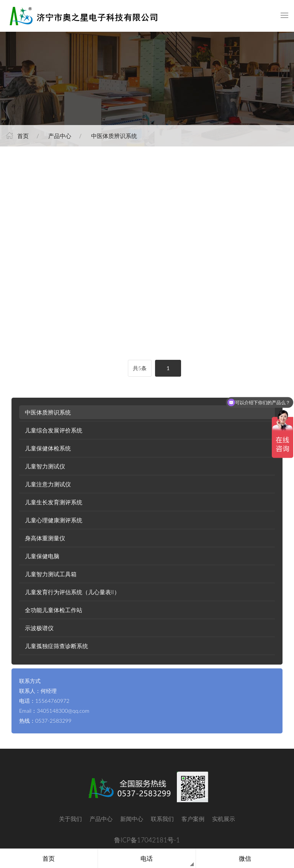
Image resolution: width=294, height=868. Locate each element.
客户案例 (193, 819)
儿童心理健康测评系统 (54, 520)
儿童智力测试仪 (45, 466)
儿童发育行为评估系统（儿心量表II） (72, 592)
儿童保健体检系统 (48, 448)
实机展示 (224, 819)
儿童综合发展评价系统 (54, 430)
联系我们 (162, 819)
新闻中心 (132, 819)
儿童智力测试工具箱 (51, 574)
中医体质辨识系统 (114, 136)
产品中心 (60, 136)
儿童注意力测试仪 (48, 484)
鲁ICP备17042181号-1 (147, 840)
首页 (23, 136)
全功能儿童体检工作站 (54, 610)
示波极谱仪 (39, 628)
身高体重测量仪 (45, 538)
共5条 (140, 368)
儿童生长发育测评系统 (54, 502)
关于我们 (70, 819)
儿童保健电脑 (42, 556)
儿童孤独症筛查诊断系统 (56, 646)
